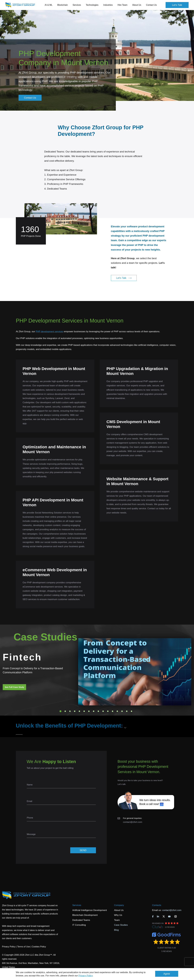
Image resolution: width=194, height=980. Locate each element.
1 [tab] (60, 711)
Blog (116, 930)
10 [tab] (103, 711)
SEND (83, 850)
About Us (119, 910)
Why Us (118, 915)
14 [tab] (122, 711)
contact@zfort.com (133, 822)
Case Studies (121, 925)
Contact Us (151, 5)
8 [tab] (94, 711)
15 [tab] (127, 711)
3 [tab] (70, 711)
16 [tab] (131, 711)
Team (117, 920)
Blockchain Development (85, 915)
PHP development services (49, 332)
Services (77, 905)
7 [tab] (89, 711)
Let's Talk (177, 5)
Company (119, 905)
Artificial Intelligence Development (89, 910)
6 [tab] (84, 711)
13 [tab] (117, 711)
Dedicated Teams (81, 920)
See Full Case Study (14, 687)
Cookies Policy (39, 947)
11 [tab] (108, 711)
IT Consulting (79, 925)
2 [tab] (65, 711)
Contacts (157, 905)
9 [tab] (98, 711)
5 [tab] (79, 711)
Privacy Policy (86, 976)
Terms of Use (24, 947)
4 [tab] (75, 711)
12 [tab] (113, 711)
